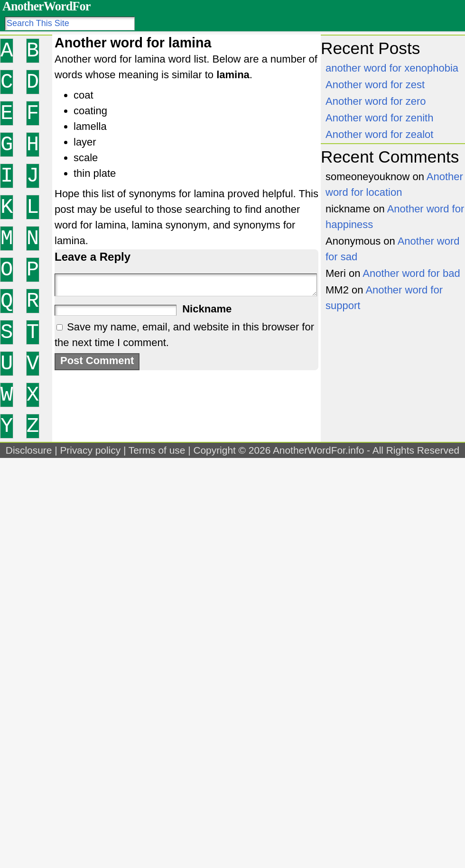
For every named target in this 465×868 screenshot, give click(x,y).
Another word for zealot (379, 134)
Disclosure (29, 450)
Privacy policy (90, 450)
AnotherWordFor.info (318, 450)
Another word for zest (375, 85)
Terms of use (157, 450)
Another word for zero (376, 101)
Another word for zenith (379, 118)
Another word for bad (411, 273)
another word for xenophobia (392, 68)
